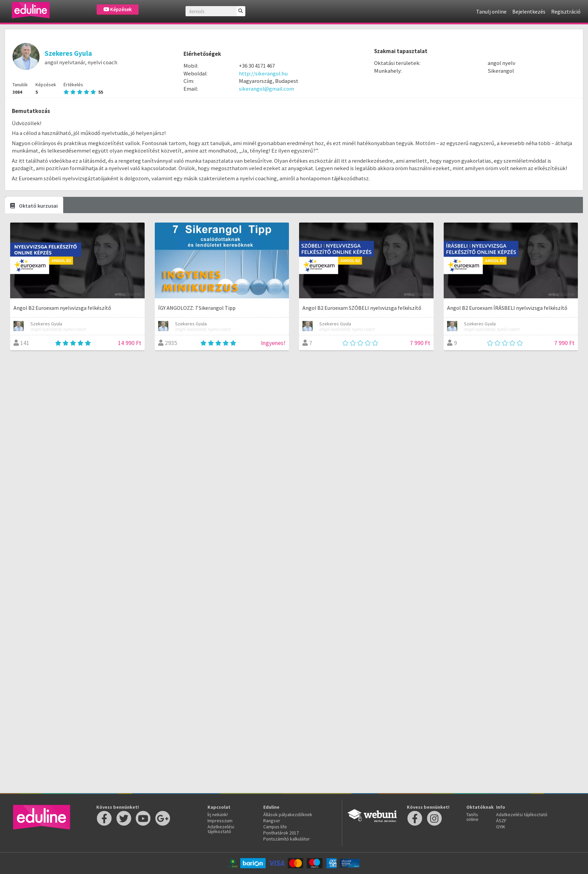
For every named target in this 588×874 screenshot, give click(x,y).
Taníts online (472, 817)
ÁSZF (501, 821)
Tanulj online (491, 11)
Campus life (275, 827)
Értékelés (83, 88)
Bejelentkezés (529, 11)
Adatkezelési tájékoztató (221, 829)
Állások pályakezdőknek (288, 814)
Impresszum (220, 821)
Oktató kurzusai (34, 206)
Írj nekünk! (218, 814)
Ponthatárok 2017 (281, 833)
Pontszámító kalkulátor (287, 839)
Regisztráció (566, 11)
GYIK (501, 827)
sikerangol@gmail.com (266, 89)
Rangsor (272, 821)
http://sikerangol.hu (263, 73)
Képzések (118, 9)
